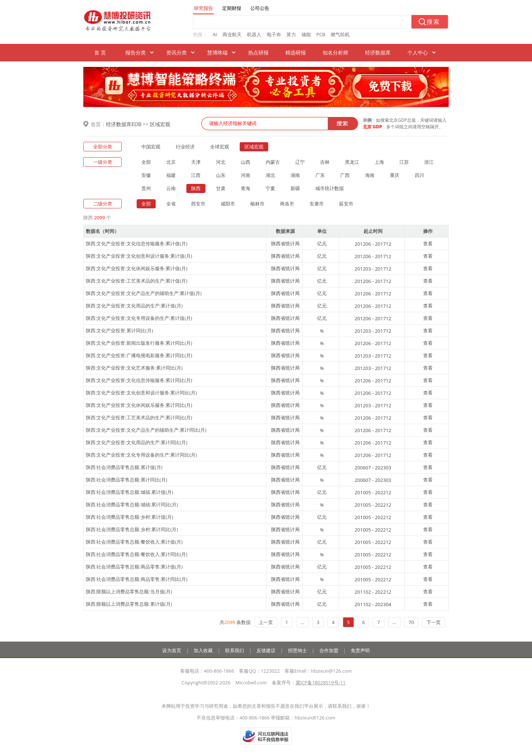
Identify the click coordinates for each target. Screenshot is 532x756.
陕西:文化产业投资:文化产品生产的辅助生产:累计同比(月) (146, 430)
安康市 (317, 204)
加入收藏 (203, 650)
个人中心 (418, 52)
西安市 (198, 204)
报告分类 (136, 52)
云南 (171, 188)
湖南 (295, 175)
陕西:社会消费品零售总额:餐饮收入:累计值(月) (134, 542)
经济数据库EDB (124, 124)
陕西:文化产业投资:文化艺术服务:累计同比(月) (134, 368)
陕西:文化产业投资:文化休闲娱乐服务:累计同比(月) (139, 405)
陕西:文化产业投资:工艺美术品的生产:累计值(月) (137, 281)
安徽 (146, 175)
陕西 (196, 188)
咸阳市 (228, 204)
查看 (428, 243)
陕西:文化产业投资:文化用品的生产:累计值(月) (134, 306)
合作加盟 (329, 650)
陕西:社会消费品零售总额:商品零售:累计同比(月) (137, 579)
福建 (171, 175)
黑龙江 (352, 162)
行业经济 (185, 147)
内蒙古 (273, 162)
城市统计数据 (330, 188)
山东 (221, 175)
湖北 (270, 175)
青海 (246, 188)
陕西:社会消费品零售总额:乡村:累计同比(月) (132, 529)
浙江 (429, 162)
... (302, 622)
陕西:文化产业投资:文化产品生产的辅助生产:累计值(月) (144, 293)
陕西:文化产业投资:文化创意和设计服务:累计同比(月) (141, 393)
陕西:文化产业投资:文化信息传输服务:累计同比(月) (139, 380)
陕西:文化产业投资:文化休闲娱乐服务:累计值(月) (137, 268)
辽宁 (300, 162)
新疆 (295, 188)
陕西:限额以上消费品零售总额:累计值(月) (129, 604)
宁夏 (270, 188)
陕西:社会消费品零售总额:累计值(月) (124, 467)
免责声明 (360, 650)
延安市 (346, 204)
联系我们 (235, 650)
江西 (196, 175)
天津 (196, 162)
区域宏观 (160, 124)
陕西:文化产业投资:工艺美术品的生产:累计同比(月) (139, 417)
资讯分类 (176, 52)
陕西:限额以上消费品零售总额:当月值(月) (129, 591)
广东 (320, 175)
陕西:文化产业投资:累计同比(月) (119, 330)
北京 (171, 162)
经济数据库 (378, 52)
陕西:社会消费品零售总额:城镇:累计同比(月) (132, 504)
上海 (379, 162)
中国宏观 (151, 147)
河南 (246, 175)
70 (411, 622)
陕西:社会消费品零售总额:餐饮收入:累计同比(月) (137, 554)
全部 (146, 162)
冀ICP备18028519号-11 (321, 683)
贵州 (146, 188)
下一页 (434, 622)
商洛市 (287, 204)
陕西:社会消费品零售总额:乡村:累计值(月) (130, 517)
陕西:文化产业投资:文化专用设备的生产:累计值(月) (139, 318)
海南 (370, 175)
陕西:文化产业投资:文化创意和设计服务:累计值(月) (139, 256)
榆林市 (257, 204)
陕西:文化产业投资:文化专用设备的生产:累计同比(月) (141, 455)
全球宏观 (220, 147)
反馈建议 (266, 650)
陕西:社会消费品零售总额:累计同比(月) (127, 480)
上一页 (266, 622)
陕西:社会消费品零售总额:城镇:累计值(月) (130, 492)
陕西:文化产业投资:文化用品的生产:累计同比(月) (137, 442)
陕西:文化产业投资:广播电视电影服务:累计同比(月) (139, 355)
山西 (246, 162)
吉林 (325, 162)
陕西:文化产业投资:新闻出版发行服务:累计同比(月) (139, 343)
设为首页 (172, 650)
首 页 (100, 52)
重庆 (395, 175)
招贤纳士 (297, 650)
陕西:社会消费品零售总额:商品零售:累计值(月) (134, 567)
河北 (221, 162)
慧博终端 (217, 52)
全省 (171, 204)
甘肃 (221, 188)
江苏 (404, 162)
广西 (345, 175)
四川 (419, 175)
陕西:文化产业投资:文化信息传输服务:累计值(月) (137, 243)
